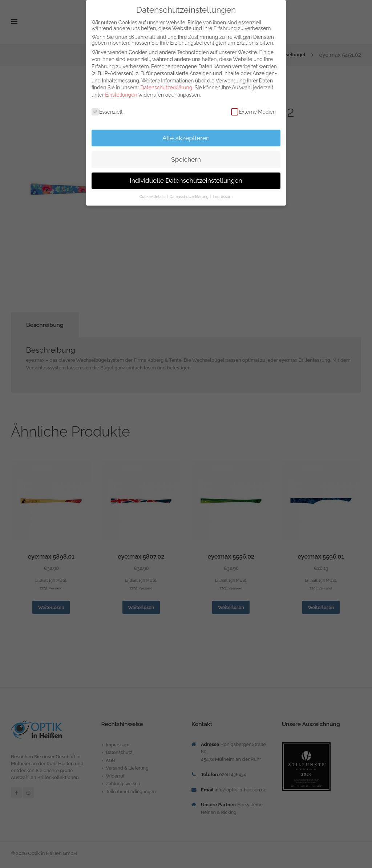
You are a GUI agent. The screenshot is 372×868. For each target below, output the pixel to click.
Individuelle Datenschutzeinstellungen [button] (186, 181)
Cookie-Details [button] (153, 196)
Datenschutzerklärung (167, 88)
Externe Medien (253, 112)
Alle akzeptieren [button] (186, 138)
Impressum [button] (223, 196)
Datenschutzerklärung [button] (190, 196)
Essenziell (107, 112)
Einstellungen (121, 95)
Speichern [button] (186, 159)
